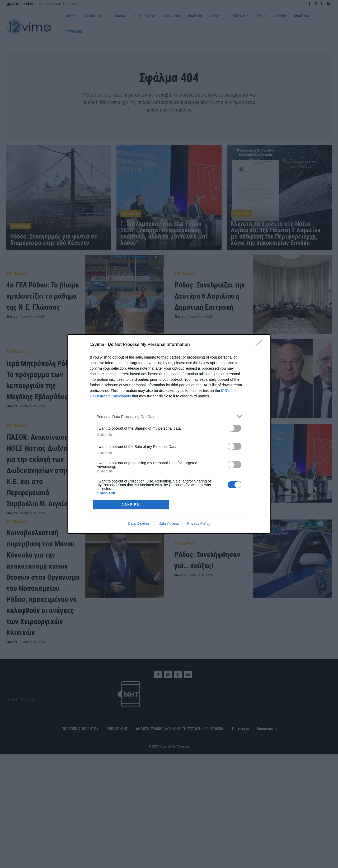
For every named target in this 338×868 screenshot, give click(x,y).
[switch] (234, 428)
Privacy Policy (199, 523)
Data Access (169, 523)
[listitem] (169, 417)
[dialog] (169, 434)
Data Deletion (139, 523)
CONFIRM (131, 505)
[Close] (260, 345)
